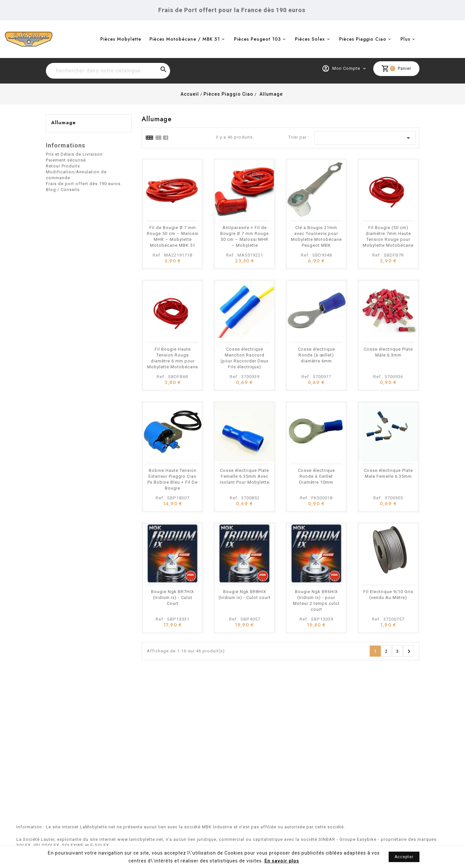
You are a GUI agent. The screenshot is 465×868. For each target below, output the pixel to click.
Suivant (409, 651)
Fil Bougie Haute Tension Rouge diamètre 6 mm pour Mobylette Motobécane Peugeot (173, 361)
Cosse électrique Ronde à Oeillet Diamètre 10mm (316, 476)
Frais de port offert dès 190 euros (83, 184)
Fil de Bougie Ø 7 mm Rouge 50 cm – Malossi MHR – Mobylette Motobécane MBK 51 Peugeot (173, 239)
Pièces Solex (310, 39)
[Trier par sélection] (365, 138)
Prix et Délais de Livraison (74, 154)
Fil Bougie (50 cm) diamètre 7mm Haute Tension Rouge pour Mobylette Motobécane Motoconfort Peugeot (388, 239)
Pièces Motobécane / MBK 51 (185, 39)
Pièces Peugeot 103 (257, 39)
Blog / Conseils (63, 190)
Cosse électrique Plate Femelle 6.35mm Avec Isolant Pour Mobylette (245, 476)
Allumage (63, 123)
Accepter (404, 857)
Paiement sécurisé (66, 160)
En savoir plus (282, 861)
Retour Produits (63, 166)
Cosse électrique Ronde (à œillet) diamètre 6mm (316, 355)
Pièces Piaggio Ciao (363, 39)
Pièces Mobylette (121, 39)
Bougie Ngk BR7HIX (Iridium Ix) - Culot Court (173, 598)
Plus (405, 39)
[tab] (149, 138)
